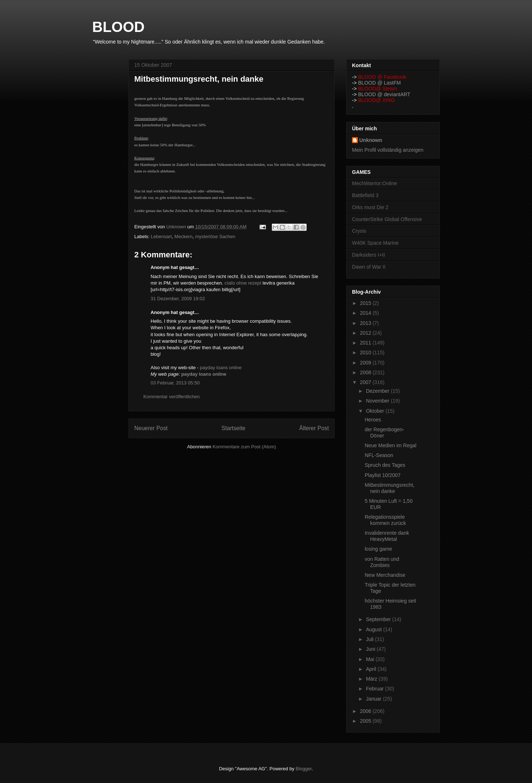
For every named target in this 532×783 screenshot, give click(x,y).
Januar (374, 699)
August (374, 629)
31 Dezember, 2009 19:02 (178, 299)
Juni (371, 649)
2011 (366, 343)
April (372, 669)
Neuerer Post (151, 428)
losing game (378, 549)
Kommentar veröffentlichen (171, 397)
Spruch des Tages (385, 465)
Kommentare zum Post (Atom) (244, 447)
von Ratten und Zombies (382, 562)
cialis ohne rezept (243, 283)
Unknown (371, 140)
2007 (366, 382)
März (372, 679)
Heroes (373, 420)
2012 (366, 333)
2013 (366, 323)
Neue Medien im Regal (390, 445)
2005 (366, 721)
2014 (366, 313)
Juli (370, 639)
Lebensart (161, 236)
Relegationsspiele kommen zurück (385, 520)
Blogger (304, 769)
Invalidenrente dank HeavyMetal (387, 536)
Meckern (184, 236)
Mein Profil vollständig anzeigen (388, 150)
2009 (366, 363)
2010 (366, 352)
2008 (366, 372)
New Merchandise (385, 575)
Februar (375, 689)
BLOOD (118, 27)
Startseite (233, 428)
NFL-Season (379, 455)
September (379, 619)
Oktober (376, 411)
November (378, 401)
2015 (366, 303)
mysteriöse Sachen (215, 236)
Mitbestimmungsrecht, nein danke (390, 488)
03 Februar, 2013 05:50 (175, 383)
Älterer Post (314, 428)
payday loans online (221, 368)
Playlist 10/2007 (383, 475)
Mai (371, 659)
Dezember (378, 391)
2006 (366, 711)
